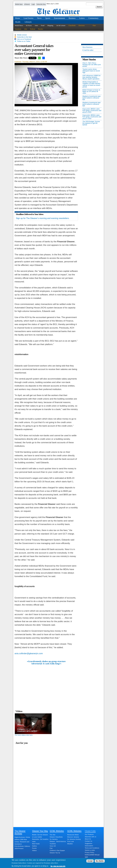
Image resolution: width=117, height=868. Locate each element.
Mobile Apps (19, 4)
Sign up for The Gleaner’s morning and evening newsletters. (43, 218)
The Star (53, 835)
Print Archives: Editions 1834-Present (22, 847)
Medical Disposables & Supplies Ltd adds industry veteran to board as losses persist (91, 84)
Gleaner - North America (58, 841)
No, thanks (100, 861)
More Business (87, 47)
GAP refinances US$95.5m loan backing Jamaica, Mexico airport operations (92, 77)
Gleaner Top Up (55, 853)
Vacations (18, 29)
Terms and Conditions (92, 848)
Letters (82, 18)
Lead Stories (29, 18)
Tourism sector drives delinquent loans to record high (91, 71)
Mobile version (22, 35)
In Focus (29, 25)
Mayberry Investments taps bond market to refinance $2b (92, 98)
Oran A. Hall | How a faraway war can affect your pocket (92, 65)
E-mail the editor (88, 50)
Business (72, 18)
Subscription (89, 846)
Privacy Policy (90, 852)
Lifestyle (28, 22)
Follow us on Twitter (24, 41)
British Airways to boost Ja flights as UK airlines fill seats (91, 92)
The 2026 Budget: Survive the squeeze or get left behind (91, 123)
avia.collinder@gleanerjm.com (29, 653)
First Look (71, 841)
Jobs (26, 29)
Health (18, 22)
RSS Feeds (36, 844)
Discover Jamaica (73, 837)
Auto (36, 25)
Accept (90, 861)
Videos (34, 850)
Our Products (89, 834)
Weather (70, 844)
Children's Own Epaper (57, 850)
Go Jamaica (54, 839)
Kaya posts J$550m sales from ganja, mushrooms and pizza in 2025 (92, 111)
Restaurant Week (73, 835)
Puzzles (41, 29)
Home (18, 18)
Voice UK (53, 846)
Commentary (93, 18)
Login (33, 4)
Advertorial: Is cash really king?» (46, 664)
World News (19, 25)
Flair (94, 25)
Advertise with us (91, 837)
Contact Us (89, 841)
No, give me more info (58, 866)
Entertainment (59, 18)
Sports (48, 18)
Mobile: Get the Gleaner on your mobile (40, 836)
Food (43, 25)
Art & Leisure (61, 25)
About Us (88, 839)
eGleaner (27, 4)
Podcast (33, 29)
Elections (82, 25)
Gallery (35, 846)
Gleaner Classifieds (56, 837)
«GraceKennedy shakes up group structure (46, 661)
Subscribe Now (41, 4)
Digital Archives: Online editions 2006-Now (22, 838)
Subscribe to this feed (24, 37)
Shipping (50, 25)
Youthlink (53, 844)
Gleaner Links (90, 831)
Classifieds (72, 25)
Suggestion (89, 843)
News (39, 18)
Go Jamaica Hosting (74, 839)
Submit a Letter (90, 850)
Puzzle (34, 848)
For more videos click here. (24, 735)
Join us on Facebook (24, 39)
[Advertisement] (46, 684)
